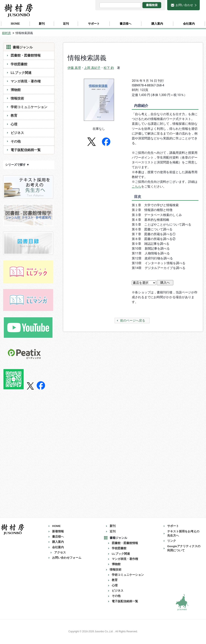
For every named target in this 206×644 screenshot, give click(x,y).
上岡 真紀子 (92, 68)
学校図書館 (19, 64)
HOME (56, 526)
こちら (136, 187)
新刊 (113, 526)
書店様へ (58, 537)
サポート (173, 526)
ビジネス (17, 133)
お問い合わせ (184, 5)
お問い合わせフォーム (67, 558)
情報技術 (17, 98)
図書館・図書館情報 (26, 55)
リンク (172, 541)
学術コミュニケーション (29, 107)
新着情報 (58, 531)
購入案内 (58, 542)
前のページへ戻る (133, 321)
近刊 (113, 531)
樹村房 (6, 33)
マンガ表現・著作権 (26, 81)
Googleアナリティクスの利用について (184, 548)
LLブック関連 (21, 73)
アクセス (60, 552)
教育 (14, 115)
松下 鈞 (109, 68)
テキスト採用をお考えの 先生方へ (185, 534)
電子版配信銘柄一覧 (26, 150)
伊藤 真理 (74, 68)
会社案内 (58, 547)
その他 (16, 141)
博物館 (16, 90)
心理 (14, 124)
